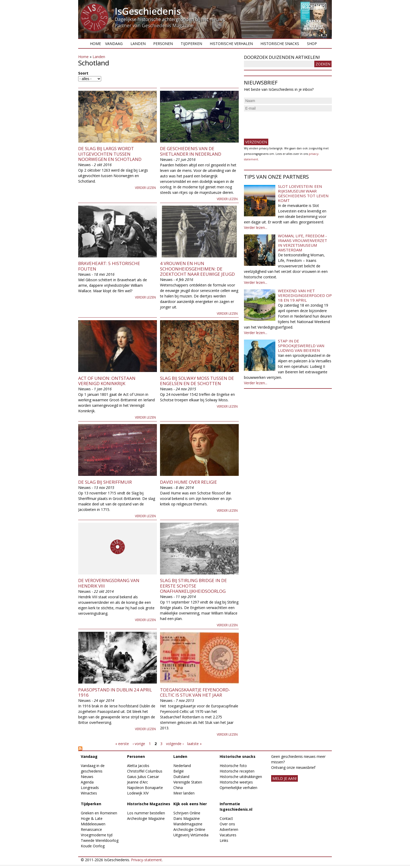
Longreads (90, 788)
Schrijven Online (187, 813)
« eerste (122, 744)
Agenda (87, 782)
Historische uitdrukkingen (241, 777)
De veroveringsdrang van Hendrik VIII (109, 583)
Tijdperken (191, 44)
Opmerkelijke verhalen (238, 788)
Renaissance (91, 829)
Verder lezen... (256, 227)
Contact (226, 818)
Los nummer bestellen (146, 813)
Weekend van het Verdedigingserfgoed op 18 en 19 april (305, 295)
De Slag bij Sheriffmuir (105, 482)
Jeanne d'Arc (138, 782)
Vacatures (228, 835)
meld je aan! (284, 778)
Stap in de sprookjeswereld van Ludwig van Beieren (301, 346)
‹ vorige (139, 744)
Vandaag (114, 44)
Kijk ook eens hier (190, 804)
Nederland (182, 766)
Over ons (227, 824)
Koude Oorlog (93, 846)
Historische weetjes (236, 782)
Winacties (89, 793)
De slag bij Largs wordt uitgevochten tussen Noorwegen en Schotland (110, 154)
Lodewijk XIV (138, 793)
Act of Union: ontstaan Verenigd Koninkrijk (107, 381)
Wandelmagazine (188, 824)
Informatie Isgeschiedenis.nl (236, 807)
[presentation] (284, 123)
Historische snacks (280, 44)
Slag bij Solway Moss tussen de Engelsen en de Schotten (197, 381)
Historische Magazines (149, 804)
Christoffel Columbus (145, 771)
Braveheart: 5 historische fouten (109, 266)
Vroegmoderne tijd (97, 835)
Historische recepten (237, 771)
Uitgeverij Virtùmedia (191, 835)
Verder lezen (145, 188)
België (179, 771)
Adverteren (229, 829)
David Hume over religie (189, 482)
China (178, 788)
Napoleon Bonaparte (145, 788)
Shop (312, 44)
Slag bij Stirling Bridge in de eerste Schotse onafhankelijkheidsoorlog (193, 586)
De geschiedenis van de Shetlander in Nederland (191, 151)
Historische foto (233, 766)
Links (224, 840)
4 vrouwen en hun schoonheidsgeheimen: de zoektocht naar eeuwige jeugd (197, 269)
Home (95, 44)
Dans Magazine (187, 818)
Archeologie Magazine (146, 818)
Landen (138, 44)
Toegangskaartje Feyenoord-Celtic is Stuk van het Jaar (195, 692)
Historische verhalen (231, 44)
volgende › (175, 744)
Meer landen (184, 793)
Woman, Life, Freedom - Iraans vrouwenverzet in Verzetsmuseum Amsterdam (303, 243)
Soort (83, 73)
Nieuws (87, 777)
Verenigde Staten (188, 782)
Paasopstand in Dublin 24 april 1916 (115, 692)
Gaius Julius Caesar (143, 777)
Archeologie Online (189, 829)
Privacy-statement (146, 860)
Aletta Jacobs (138, 766)
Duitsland (181, 777)
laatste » (194, 744)
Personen (163, 44)
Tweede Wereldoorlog (100, 840)
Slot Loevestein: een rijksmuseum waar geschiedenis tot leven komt (303, 193)
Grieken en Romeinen (99, 813)
